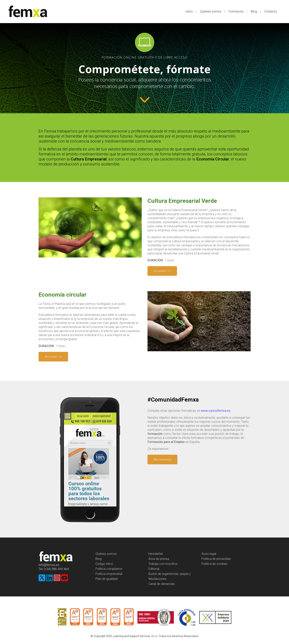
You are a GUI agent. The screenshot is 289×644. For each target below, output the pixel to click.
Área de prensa (159, 559)
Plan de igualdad (107, 579)
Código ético (104, 564)
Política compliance (109, 569)
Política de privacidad (216, 559)
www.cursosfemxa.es (216, 411)
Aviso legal (209, 554)
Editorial (154, 569)
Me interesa (162, 460)
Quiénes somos (106, 554)
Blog (99, 559)
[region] (144, 68)
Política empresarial (109, 574)
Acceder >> (162, 271)
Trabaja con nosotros (163, 564)
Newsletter (156, 554)
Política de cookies (214, 564)
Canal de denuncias (162, 584)
